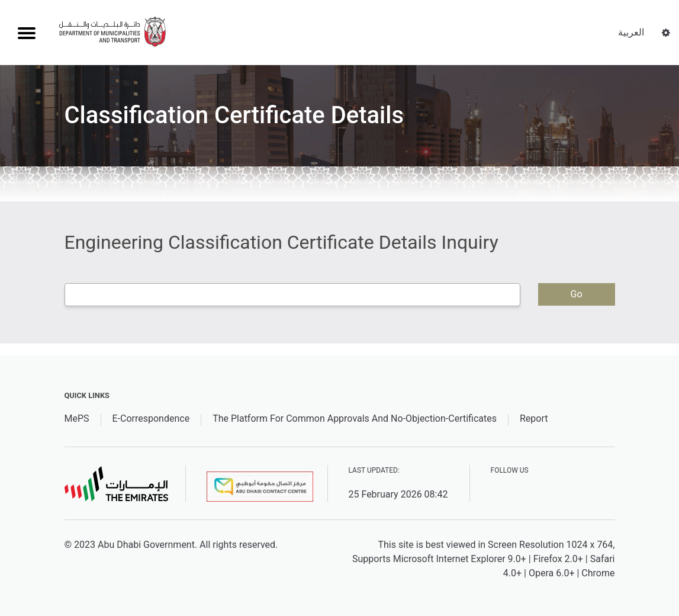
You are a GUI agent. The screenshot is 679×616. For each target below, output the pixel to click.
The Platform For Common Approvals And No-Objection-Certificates (355, 418)
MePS (77, 418)
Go (576, 294)
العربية (631, 32)
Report (534, 418)
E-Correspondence (151, 418)
